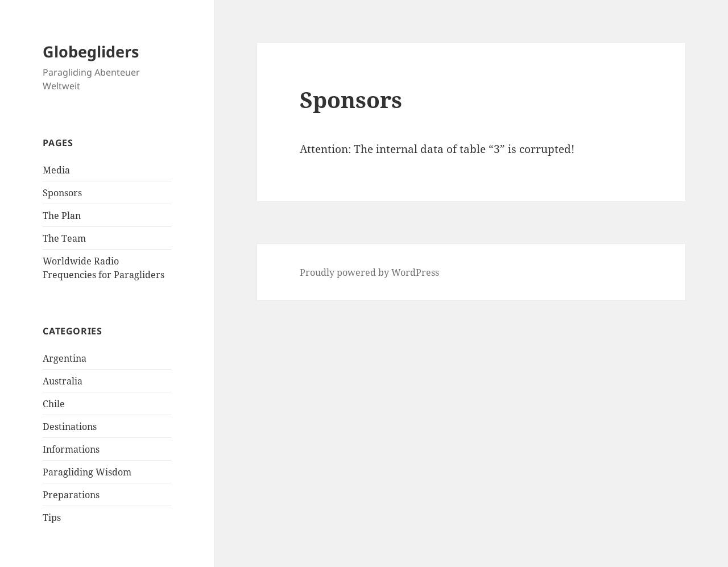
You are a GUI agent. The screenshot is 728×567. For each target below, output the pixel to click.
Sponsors (62, 193)
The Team (64, 238)
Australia (63, 381)
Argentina (65, 358)
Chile (54, 404)
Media (56, 170)
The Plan (62, 216)
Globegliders (91, 51)
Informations (71, 449)
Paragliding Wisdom (87, 472)
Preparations (71, 495)
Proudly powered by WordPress (369, 272)
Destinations (70, 427)
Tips (52, 518)
